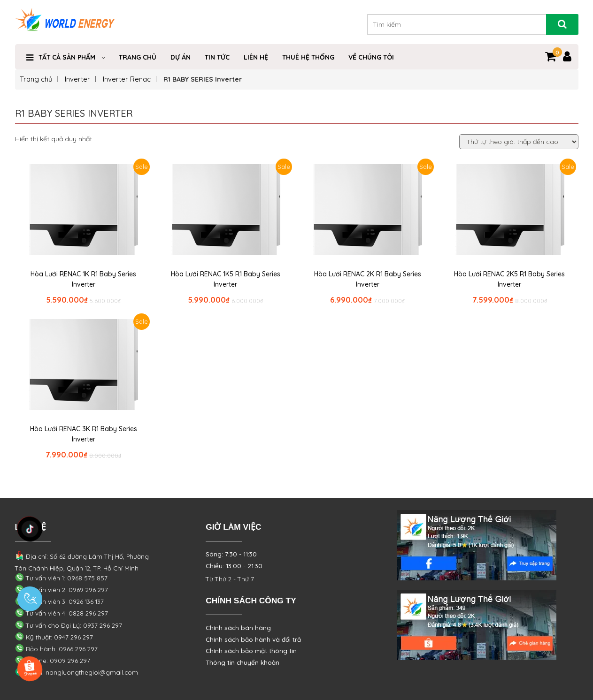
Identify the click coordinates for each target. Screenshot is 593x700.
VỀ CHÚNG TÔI (371, 57)
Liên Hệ (256, 57)
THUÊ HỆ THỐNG (308, 57)
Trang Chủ (138, 57)
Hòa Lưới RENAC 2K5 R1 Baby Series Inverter (509, 279)
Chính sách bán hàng (238, 628)
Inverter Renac (127, 79)
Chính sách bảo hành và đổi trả (253, 639)
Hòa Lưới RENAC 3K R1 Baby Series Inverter (84, 434)
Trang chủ (36, 79)
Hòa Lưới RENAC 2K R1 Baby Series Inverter (368, 279)
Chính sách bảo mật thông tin (251, 651)
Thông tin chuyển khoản (243, 662)
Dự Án (181, 57)
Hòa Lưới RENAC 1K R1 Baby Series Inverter (83, 279)
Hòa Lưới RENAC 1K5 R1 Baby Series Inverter (226, 279)
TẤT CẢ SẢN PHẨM (67, 57)
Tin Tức (217, 57)
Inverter (77, 79)
